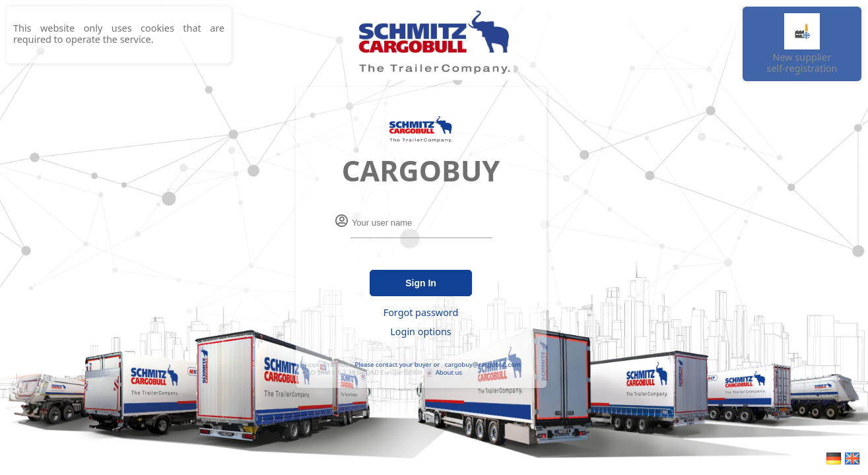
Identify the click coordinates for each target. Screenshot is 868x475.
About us (449, 372)
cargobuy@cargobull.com (483, 364)
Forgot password (421, 312)
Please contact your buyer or (397, 364)
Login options (420, 332)
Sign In (421, 283)
